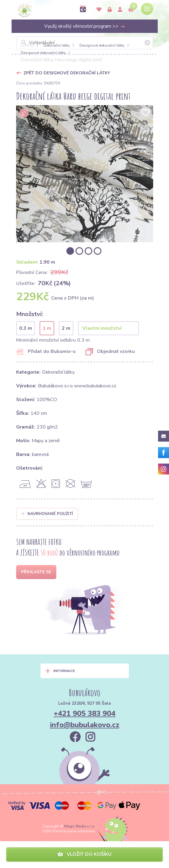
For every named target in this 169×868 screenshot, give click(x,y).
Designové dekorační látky (102, 45)
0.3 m (26, 328)
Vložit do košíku (84, 854)
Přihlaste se (36, 572)
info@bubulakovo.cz (85, 725)
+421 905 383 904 (84, 713)
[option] (85, 174)
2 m (66, 328)
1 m (47, 328)
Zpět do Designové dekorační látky (67, 73)
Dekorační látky (57, 45)
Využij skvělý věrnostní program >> (85, 26)
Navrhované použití (47, 514)
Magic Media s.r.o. (80, 826)
